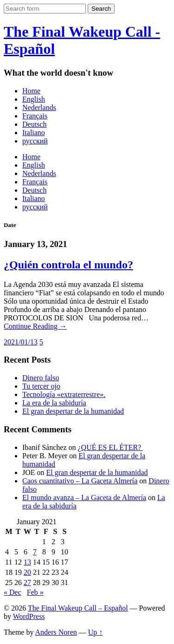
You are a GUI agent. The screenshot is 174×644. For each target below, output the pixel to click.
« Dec (13, 592)
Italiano (34, 133)
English (34, 99)
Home (31, 91)
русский (35, 141)
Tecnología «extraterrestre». (64, 394)
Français (35, 116)
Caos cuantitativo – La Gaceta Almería (80, 481)
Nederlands (39, 107)
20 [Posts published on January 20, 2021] (27, 572)
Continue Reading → (35, 326)
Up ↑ (96, 632)
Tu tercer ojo (41, 386)
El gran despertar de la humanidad (73, 411)
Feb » (35, 592)
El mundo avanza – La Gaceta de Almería (84, 498)
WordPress (29, 616)
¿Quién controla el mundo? (68, 265)
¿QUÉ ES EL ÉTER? (111, 447)
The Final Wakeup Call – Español (78, 608)
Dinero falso (41, 378)
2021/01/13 (21, 342)
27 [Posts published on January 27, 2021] (27, 582)
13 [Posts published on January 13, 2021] (27, 562)
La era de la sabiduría (54, 403)
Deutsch (34, 124)
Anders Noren (56, 632)
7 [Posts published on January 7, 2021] (35, 552)
